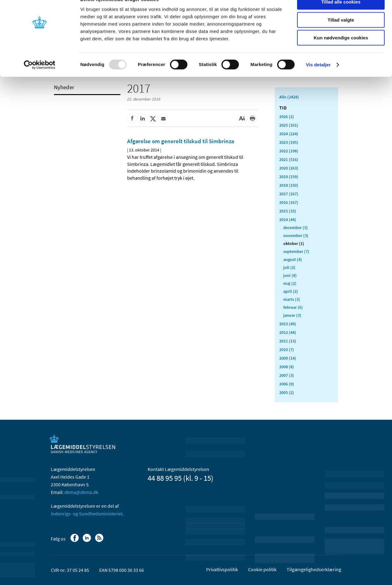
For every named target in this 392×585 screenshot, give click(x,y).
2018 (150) (289, 185)
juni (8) (290, 275)
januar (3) (292, 315)
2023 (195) (289, 142)
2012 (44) (288, 332)
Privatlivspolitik (222, 569)
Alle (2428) (289, 97)
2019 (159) (289, 177)
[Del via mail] (163, 119)
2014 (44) (288, 220)
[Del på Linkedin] (142, 119)
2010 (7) (287, 350)
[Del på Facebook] (132, 119)
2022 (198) (289, 151)
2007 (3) (287, 375)
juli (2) (289, 267)
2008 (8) (287, 367)
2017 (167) (289, 194)
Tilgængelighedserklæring (314, 569)
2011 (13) (288, 341)
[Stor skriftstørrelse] (242, 119)
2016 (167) (289, 202)
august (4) (293, 259)
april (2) (291, 291)
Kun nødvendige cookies (341, 51)
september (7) (296, 251)
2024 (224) (289, 134)
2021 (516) (289, 159)
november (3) (296, 235)
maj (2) (290, 283)
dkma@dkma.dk (81, 492)
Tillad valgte (341, 33)
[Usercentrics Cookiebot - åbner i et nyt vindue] (40, 78)
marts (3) (292, 299)
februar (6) (293, 307)
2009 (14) (288, 358)
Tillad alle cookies (341, 15)
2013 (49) (288, 324)
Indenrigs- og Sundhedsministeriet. (87, 514)
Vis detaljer (318, 78)
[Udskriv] (252, 119)
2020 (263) (289, 168)
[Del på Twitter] (153, 119)
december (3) (296, 227)
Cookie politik (262, 569)
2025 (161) (289, 125)
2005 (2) (287, 392)
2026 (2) (287, 117)
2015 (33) (288, 211)
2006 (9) (287, 384)
